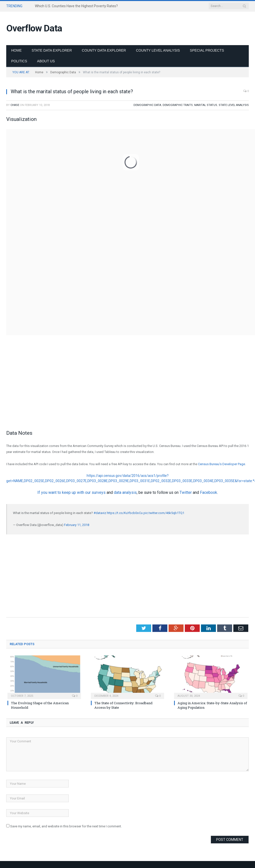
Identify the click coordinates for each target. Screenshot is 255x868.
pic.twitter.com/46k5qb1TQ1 (164, 513)
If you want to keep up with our (64, 492)
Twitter (186, 492)
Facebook (209, 492)
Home (16, 50)
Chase (15, 105)
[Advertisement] (127, 388)
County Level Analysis (158, 50)
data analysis (125, 492)
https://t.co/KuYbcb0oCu (125, 513)
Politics (19, 61)
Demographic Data (147, 105)
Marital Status (206, 105)
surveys (99, 492)
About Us (46, 61)
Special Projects (207, 50)
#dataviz (100, 513)
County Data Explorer (104, 50)
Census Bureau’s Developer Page (222, 464)
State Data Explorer (52, 50)
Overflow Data (34, 28)
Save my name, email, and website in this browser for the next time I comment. (66, 826)
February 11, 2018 (77, 525)
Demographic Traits (178, 105)
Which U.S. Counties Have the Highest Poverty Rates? (76, 6)
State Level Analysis (234, 105)
